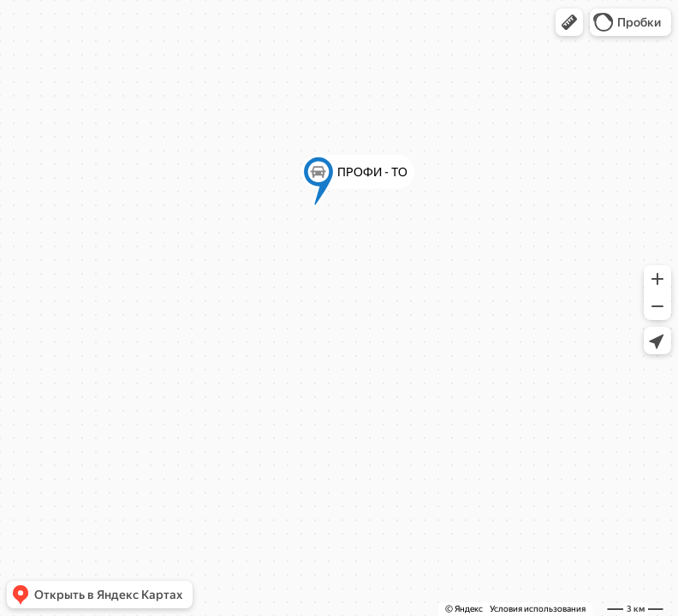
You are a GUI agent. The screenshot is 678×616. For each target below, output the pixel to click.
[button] (569, 22)
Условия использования (538, 609)
